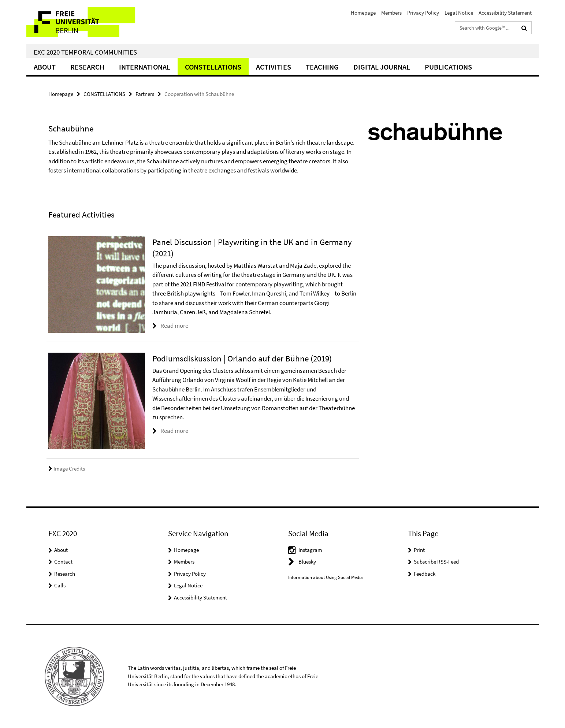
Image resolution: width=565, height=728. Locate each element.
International (145, 67)
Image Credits (67, 469)
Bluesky (307, 562)
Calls (60, 585)
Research (87, 67)
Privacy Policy (423, 13)
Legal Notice (459, 13)
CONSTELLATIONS (213, 67)
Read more (174, 326)
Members (391, 13)
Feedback (425, 574)
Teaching (322, 67)
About (45, 67)
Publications (448, 67)
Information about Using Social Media (326, 577)
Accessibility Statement (505, 13)
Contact (63, 562)
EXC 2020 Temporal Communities (85, 52)
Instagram (310, 550)
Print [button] (419, 550)
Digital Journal (382, 67)
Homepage (363, 13)
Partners (145, 94)
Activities (274, 67)
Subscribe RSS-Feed (436, 562)
